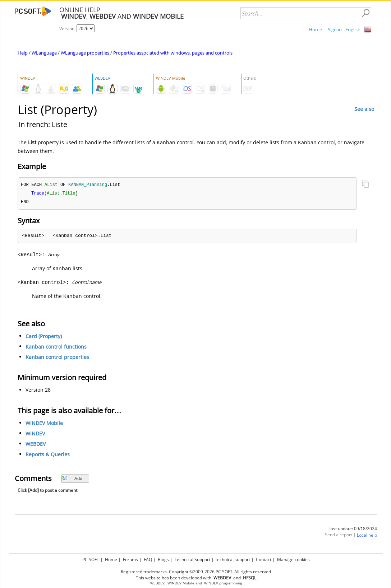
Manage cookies (293, 559)
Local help (367, 536)
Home (315, 29)
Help (23, 53)
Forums (130, 559)
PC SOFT (91, 559)
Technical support (233, 559)
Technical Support (192, 559)
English (353, 29)
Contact (264, 559)
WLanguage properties (85, 53)
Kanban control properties (57, 358)
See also (364, 109)
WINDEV (35, 435)
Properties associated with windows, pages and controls (173, 53)
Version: (68, 29)
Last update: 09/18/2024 (353, 530)
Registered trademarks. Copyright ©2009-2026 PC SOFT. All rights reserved (196, 572)
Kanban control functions (56, 348)
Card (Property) (44, 337)
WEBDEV (36, 445)
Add (72, 479)
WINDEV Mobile (44, 424)
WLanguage (44, 53)
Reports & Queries (48, 455)
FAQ (148, 559)
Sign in (335, 29)
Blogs (163, 559)
